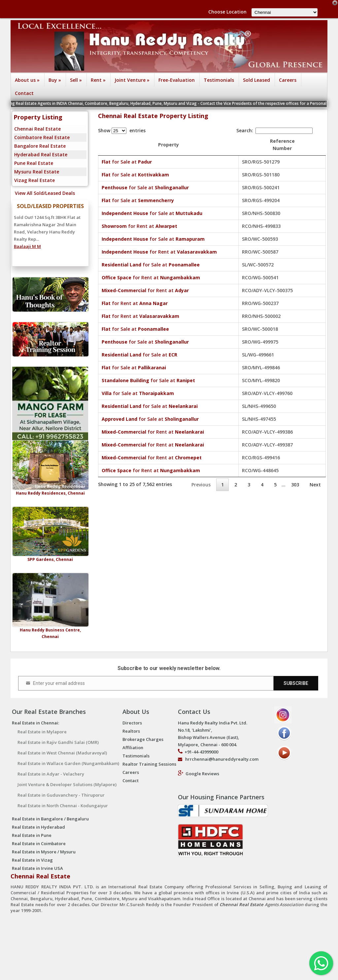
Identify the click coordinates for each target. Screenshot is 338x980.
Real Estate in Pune (32, 835)
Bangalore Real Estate (40, 146)
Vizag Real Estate (34, 180)
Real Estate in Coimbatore (39, 843)
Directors (132, 723)
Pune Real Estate (34, 163)
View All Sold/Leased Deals (44, 193)
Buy (55, 80)
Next (315, 485)
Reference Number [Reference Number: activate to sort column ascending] (294, 145)
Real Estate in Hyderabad (38, 827)
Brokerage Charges (143, 739)
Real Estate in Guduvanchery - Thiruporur (61, 795)
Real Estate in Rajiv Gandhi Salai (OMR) (58, 742)
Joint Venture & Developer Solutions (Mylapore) (67, 784)
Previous (201, 485)
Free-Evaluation (177, 80)
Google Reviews (202, 774)
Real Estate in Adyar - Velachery (51, 774)
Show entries (122, 130)
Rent (98, 80)
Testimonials (219, 80)
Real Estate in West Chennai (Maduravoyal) (62, 753)
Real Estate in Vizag (32, 860)
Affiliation (133, 748)
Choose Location (227, 12)
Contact (24, 93)
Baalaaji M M (27, 246)
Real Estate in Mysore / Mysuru (44, 852)
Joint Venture (132, 80)
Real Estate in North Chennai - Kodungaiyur (63, 806)
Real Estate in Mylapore (42, 732)
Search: (274, 130)
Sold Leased (256, 80)
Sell (76, 80)
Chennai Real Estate (37, 129)
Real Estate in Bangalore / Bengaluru (50, 819)
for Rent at (139, 226)
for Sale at (127, 162)
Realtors (131, 731)
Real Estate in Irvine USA (37, 868)
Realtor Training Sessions (149, 764)
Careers (288, 80)
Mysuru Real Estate (37, 172)
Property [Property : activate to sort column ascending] (180, 145)
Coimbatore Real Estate (42, 137)
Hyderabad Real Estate (41, 154)
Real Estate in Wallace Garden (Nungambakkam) (68, 763)
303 (295, 485)
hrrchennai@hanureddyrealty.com (222, 759)
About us (27, 80)
